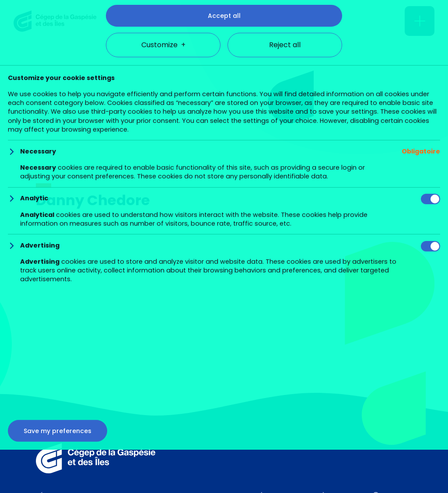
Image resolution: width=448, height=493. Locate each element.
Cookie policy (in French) (219, 409)
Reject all (285, 460)
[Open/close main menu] (420, 21)
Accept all (224, 430)
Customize (163, 460)
